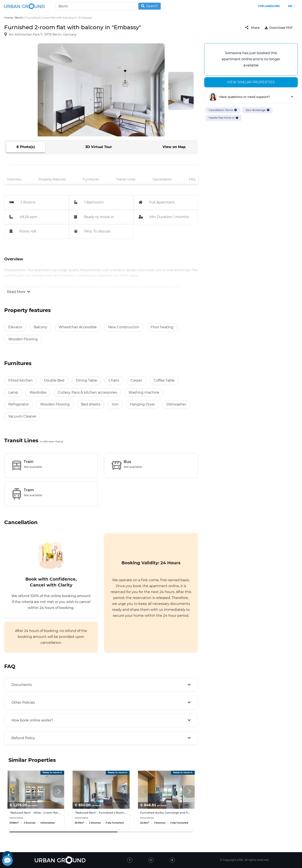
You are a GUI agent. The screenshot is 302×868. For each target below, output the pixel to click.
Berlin (19, 18)
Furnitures (91, 179)
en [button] (290, 6)
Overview (14, 179)
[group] (36, 800)
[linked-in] (151, 860)
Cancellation (162, 179)
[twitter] (172, 860)
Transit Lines (126, 179)
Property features (52, 179)
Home (9, 18)
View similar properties (251, 82)
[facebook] (130, 860)
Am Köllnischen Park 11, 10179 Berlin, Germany (43, 35)
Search (150, 6)
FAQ (192, 179)
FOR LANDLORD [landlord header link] (269, 6)
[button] (59, 791)
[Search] (109, 6)
